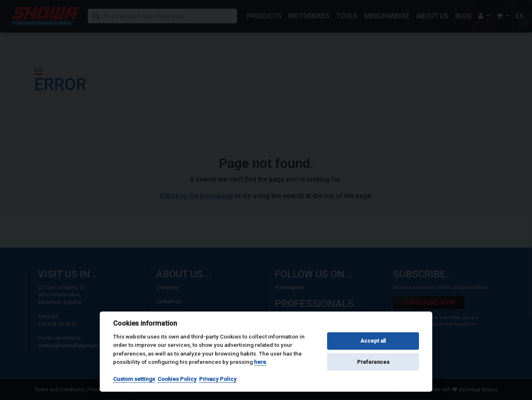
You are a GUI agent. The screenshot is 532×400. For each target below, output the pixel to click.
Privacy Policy (218, 379)
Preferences (373, 362)
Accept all (373, 341)
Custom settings (134, 379)
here (260, 362)
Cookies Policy (177, 379)
